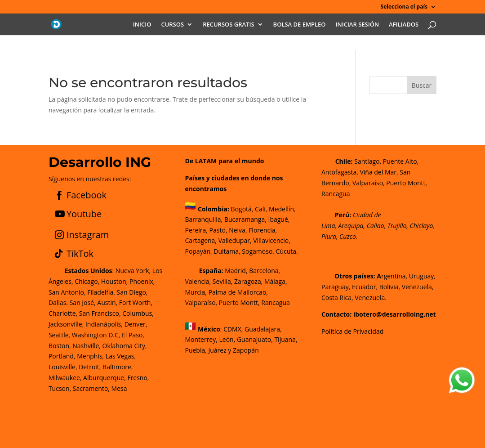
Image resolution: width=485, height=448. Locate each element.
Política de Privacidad (352, 331)
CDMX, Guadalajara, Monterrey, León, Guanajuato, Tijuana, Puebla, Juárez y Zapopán (241, 340)
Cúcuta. (287, 251)
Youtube (84, 214)
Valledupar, (235, 240)
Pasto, (218, 230)
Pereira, (196, 230)
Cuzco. (348, 236)
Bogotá (241, 208)
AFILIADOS (404, 25)
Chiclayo (421, 226)
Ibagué (277, 219)
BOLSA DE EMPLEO (300, 25)
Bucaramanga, (245, 219)
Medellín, (282, 208)
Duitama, (227, 251)
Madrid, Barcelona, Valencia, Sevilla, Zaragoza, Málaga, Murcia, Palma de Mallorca (236, 281)
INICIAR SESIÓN (358, 25)
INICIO (142, 25)
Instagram (88, 235)
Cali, (260, 208)
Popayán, (198, 251)
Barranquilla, (204, 219)
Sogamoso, (258, 251)
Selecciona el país (404, 7)
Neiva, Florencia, (253, 230)
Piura (329, 236)
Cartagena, (201, 240)
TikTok (80, 253)
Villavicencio (271, 240)
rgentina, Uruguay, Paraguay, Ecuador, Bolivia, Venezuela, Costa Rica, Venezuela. (378, 287)
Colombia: (214, 208)
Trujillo (397, 226)
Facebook (87, 195)
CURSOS (172, 25)
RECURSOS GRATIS (228, 25)
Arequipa (351, 226)
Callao (376, 226)
